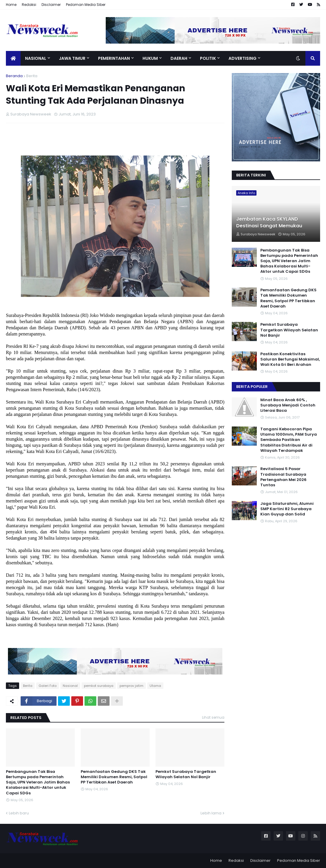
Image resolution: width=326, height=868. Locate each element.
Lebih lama (211, 813)
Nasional (70, 686)
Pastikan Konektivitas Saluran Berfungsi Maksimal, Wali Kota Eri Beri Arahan (290, 359)
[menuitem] (13, 58)
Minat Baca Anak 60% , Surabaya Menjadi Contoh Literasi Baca (288, 405)
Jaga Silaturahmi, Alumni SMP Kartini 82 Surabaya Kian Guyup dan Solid (287, 509)
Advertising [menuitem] (243, 58)
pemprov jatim (131, 686)
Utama (155, 686)
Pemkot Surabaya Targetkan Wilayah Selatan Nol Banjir (186, 774)
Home (11, 5)
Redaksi (29, 5)
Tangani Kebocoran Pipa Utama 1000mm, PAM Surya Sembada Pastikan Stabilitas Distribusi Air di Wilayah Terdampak (289, 440)
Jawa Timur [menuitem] (72, 58)
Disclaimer (51, 5)
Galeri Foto (48, 686)
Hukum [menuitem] (150, 58)
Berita (32, 76)
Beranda (14, 76)
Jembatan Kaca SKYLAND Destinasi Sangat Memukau (269, 222)
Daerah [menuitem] (179, 58)
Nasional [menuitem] (36, 58)
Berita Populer (252, 387)
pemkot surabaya (99, 686)
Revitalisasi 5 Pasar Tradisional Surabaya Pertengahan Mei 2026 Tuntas (283, 477)
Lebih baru (19, 813)
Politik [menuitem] (208, 58)
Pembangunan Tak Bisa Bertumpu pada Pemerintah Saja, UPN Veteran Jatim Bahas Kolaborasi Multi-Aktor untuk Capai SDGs (38, 782)
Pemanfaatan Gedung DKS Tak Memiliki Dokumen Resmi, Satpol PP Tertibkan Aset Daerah (114, 777)
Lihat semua (213, 717)
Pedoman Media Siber (86, 5)
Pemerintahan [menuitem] (114, 58)
